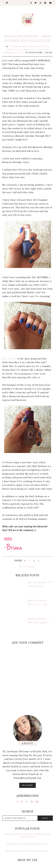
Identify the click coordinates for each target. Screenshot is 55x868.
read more (27, 785)
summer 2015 (13, 49)
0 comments (27, 566)
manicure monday (25, 46)
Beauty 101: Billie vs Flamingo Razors (28, 851)
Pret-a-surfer (9, 359)
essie (11, 46)
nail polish (43, 46)
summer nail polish (14, 53)
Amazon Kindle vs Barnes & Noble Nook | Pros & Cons (27, 835)
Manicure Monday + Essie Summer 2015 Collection (27, 38)
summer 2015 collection (35, 49)
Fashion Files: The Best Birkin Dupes (28, 844)
